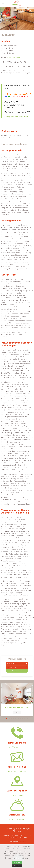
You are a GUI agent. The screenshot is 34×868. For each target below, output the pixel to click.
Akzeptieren (17, 862)
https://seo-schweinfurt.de (16, 117)
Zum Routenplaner (17, 791)
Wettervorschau (17, 815)
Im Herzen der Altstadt (17, 707)
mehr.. (17, 712)
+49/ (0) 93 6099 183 (17, 747)
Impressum (21, 841)
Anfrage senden (17, 671)
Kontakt (12, 841)
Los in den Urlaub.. (17, 795)
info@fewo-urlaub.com (17, 57)
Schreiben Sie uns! (17, 767)
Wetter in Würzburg (17, 819)
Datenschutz (17, 866)
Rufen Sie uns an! (17, 743)
